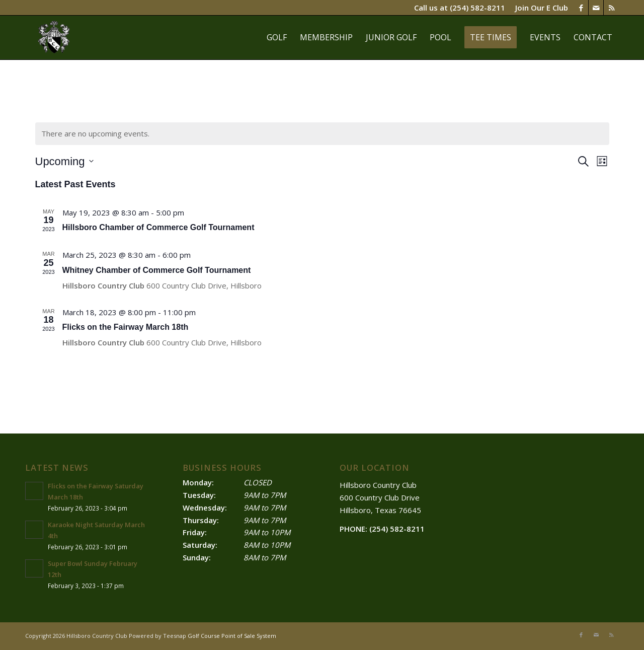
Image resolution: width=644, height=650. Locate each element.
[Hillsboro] (55, 37)
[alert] (322, 134)
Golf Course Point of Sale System (232, 636)
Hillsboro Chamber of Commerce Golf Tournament (158, 227)
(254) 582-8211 (477, 8)
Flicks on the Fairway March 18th (126, 327)
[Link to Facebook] (581, 8)
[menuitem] (539, 8)
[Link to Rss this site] (611, 8)
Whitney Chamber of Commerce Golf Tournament (157, 270)
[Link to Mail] (596, 8)
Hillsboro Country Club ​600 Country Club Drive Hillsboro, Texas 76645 (380, 497)
